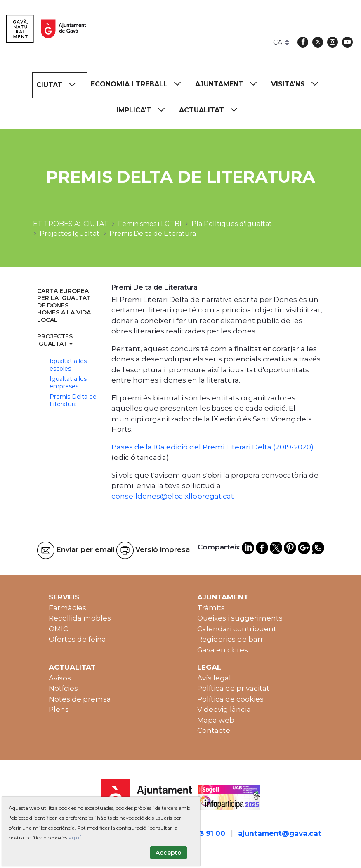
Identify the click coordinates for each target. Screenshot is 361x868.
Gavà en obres (223, 650)
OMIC (58, 629)
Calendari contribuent (237, 629)
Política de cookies (230, 699)
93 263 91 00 (203, 833)
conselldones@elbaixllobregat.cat (173, 496)
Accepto (169, 853)
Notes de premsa (80, 699)
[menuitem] (60, 85)
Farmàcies (67, 608)
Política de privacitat (233, 688)
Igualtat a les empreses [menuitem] (68, 383)
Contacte (214, 730)
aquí (75, 838)
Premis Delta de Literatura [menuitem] (73, 400)
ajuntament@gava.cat (280, 833)
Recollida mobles (80, 618)
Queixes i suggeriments (240, 618)
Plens (59, 709)
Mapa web (216, 720)
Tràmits (211, 608)
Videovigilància (224, 709)
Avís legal (214, 678)
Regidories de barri (231, 639)
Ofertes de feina (77, 639)
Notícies (63, 688)
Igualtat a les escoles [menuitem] (68, 365)
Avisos (60, 678)
